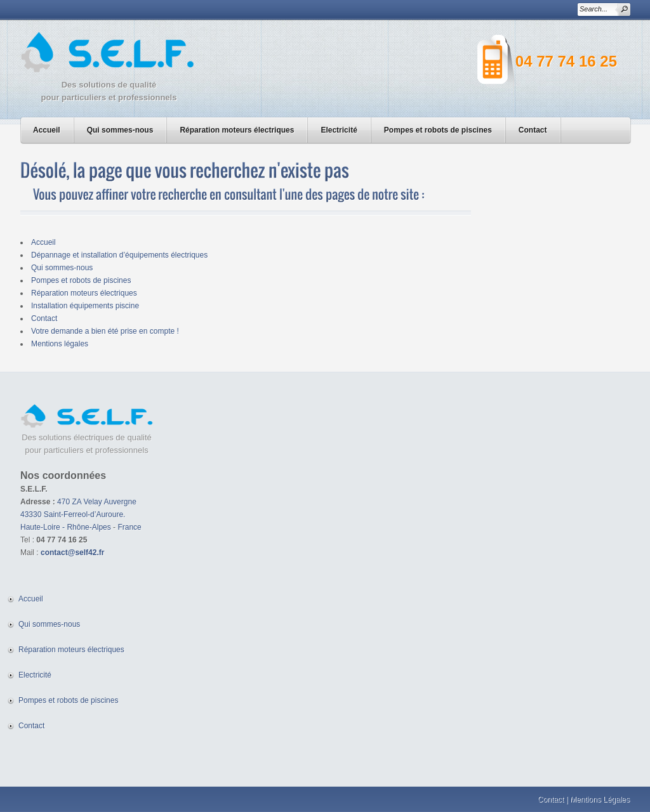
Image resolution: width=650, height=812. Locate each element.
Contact (533, 130)
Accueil (47, 130)
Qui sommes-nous (120, 130)
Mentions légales (60, 344)
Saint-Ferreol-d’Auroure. (85, 514)
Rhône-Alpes (89, 527)
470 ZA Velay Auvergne (97, 502)
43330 (31, 514)
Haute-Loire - (43, 527)
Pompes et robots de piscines (438, 130)
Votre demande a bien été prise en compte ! (105, 331)
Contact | (553, 799)
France (129, 527)
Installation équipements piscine (85, 306)
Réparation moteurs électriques (237, 130)
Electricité (339, 130)
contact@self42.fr (72, 553)
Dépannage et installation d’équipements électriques (119, 255)
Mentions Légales (600, 799)
